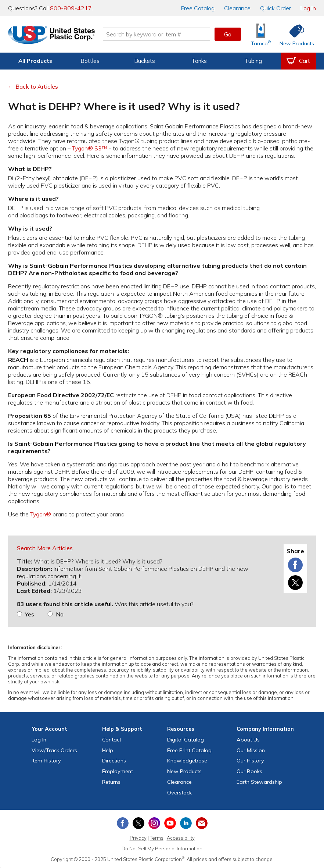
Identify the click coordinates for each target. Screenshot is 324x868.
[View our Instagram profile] (154, 823)
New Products (184, 771)
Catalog (198, 8)
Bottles (90, 61)
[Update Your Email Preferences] (202, 823)
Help (108, 750)
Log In (308, 8)
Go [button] (228, 34)
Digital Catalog (186, 740)
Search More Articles (45, 548)
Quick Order (276, 8)
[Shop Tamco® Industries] (261, 34)
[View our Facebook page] (123, 823)
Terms (157, 838)
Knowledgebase (187, 761)
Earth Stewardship (259, 782)
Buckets (145, 61)
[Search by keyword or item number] (156, 34)
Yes (30, 614)
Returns (111, 782)
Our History (250, 761)
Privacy (138, 838)
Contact (112, 740)
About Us (248, 740)
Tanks (199, 61)
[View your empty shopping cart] (298, 61)
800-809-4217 (71, 8)
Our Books (249, 771)
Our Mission (251, 750)
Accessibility (181, 838)
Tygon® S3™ (90, 148)
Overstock (179, 793)
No (60, 614)
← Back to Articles (33, 86)
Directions (114, 761)
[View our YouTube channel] (170, 823)
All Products (35, 61)
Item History (46, 761)
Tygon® (41, 514)
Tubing (253, 61)
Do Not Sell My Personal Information (162, 849)
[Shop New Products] (294, 34)
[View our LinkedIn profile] (186, 823)
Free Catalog (189, 750)
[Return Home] (51, 36)
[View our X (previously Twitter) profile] (138, 823)
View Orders (54, 750)
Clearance (237, 8)
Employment (118, 771)
